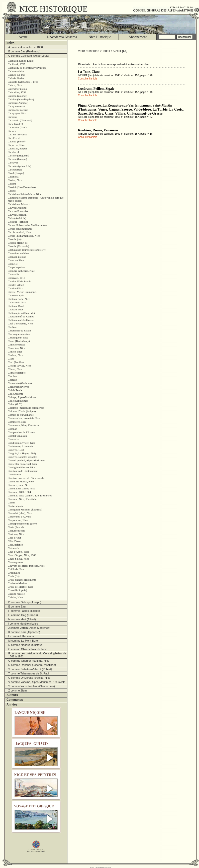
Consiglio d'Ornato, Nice (22, 467)
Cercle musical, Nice (19, 232)
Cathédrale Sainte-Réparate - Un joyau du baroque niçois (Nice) (36, 199)
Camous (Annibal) (18, 103)
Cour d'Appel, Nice (18, 552)
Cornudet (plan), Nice (20, 513)
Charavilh (13, 274)
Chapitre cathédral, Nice (21, 271)
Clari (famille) (16, 362)
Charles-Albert (16, 285)
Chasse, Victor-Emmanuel (22, 292)
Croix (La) (14, 576)
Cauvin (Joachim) (18, 215)
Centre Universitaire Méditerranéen (27, 225)
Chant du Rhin (16, 260)
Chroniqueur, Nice (18, 337)
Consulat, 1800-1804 (19, 492)
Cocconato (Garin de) (20, 383)
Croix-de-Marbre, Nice (20, 587)
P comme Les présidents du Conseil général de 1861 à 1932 (37, 655)
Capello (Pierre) (17, 141)
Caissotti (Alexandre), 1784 (23, 82)
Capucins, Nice (16, 145)
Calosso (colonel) (17, 96)
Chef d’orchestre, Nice (20, 323)
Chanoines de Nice (18, 253)
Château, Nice (16, 309)
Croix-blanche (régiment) (22, 580)
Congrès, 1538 (16, 450)
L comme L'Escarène (21, 636)
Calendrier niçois (17, 89)
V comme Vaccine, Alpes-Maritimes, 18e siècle (37, 682)
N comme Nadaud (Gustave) (26, 645)
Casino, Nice (15, 180)
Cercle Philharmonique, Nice (24, 236)
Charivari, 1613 (16, 278)
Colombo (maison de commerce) (26, 408)
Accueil (24, 37)
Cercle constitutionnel (20, 229)
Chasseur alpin (16, 295)
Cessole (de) (15, 239)
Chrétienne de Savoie (20, 330)
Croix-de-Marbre (17, 583)
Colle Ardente (15, 394)
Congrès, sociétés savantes (22, 457)
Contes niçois (15, 506)
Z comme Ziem (17, 690)
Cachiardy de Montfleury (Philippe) (28, 68)
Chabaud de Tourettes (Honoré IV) (27, 250)
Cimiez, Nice (15, 352)
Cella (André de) (17, 218)
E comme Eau (17, 606)
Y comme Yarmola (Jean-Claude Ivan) (32, 686)
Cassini (12, 184)
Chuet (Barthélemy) (19, 341)
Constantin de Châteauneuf (23, 471)
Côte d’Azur (15, 541)
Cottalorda (14, 548)
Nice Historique (100, 37)
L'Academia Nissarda (62, 37)
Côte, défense (15, 545)
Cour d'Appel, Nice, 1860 (22, 555)
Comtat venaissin (17, 436)
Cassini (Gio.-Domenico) (22, 187)
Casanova (13, 177)
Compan (12, 429)
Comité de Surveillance (21, 415)
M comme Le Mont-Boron (24, 641)
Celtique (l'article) (18, 222)
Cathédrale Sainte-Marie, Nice (25, 194)
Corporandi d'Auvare (19, 516)
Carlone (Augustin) (18, 155)
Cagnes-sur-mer (17, 75)
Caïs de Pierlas (16, 78)
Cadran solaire (16, 71)
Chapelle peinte (16, 267)
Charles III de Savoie (19, 281)
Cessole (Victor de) (18, 246)
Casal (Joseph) (16, 173)
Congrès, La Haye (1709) (22, 453)
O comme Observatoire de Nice (28, 649)
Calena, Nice (15, 85)
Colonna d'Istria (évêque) (22, 411)
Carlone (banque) (17, 159)
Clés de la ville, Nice (19, 366)
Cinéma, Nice (15, 355)
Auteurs (12, 695)
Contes (12, 502)
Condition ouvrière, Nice (22, 443)
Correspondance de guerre (22, 524)
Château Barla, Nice (19, 299)
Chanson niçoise (17, 257)
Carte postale (15, 169)
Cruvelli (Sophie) (17, 590)
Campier (13, 117)
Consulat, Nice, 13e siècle (22, 499)
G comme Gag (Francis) (23, 615)
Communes (15, 700)
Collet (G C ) (15, 404)
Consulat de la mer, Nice (21, 488)
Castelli (12, 191)
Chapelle (13, 264)
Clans (11, 359)
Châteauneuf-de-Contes (21, 316)
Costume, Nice (16, 534)
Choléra (12, 327)
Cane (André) (15, 124)
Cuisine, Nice (15, 597)
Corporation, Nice (18, 520)
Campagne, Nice (17, 113)
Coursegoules (15, 562)
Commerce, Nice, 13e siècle (23, 425)
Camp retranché (17, 106)
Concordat (14, 439)
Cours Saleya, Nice (18, 559)
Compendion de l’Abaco (21, 432)
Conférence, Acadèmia (20, 446)
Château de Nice (17, 302)
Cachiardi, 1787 (17, 64)
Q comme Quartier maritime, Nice (29, 661)
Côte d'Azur (14, 538)
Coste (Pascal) (16, 527)
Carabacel (13, 152)
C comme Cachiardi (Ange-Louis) (29, 56)
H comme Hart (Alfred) (22, 619)
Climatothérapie (17, 373)
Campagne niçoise (18, 110)
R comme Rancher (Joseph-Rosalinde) (32, 665)
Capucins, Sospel (17, 148)
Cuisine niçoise (16, 594)
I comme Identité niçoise (23, 624)
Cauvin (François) (18, 211)
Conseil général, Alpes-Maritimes (26, 460)
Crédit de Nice (16, 569)
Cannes (12, 131)
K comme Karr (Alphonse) (24, 632)
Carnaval (13, 162)
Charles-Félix (15, 288)
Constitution (15, 474)
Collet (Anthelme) (18, 401)
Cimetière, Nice (17, 348)
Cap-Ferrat (14, 138)
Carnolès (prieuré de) (19, 166)
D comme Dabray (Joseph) (25, 602)
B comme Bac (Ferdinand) (24, 51)
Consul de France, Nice (21, 481)
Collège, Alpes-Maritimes (22, 397)
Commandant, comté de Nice (24, 418)
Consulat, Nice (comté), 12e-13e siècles (30, 495)
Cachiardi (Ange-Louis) (21, 61)
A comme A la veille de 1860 (26, 47)
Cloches (12, 376)
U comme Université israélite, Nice (29, 678)
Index (10, 43)
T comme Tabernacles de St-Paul (29, 673)
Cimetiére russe (16, 344)
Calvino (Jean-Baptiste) (21, 99)
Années (12, 705)
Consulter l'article (87, 79)
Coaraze (12, 380)
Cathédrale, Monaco (19, 204)
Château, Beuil (16, 306)
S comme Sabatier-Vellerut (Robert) (30, 669)
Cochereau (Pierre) (18, 387)
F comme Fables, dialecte (24, 611)
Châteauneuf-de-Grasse (21, 320)
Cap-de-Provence (17, 134)
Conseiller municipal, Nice (23, 464)
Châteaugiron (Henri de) (21, 313)
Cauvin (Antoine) (17, 208)
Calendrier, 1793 (17, 92)
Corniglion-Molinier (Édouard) (25, 509)
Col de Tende (15, 390)
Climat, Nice (15, 369)
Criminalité (14, 573)
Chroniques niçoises (19, 334)
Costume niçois (16, 531)
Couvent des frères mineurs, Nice (26, 566)
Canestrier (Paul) (17, 127)
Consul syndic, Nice (19, 485)
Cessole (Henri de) (18, 243)
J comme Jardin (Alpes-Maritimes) (29, 628)
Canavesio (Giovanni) (20, 120)
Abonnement (138, 37)
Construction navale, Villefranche (26, 478)
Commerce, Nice (17, 422)
